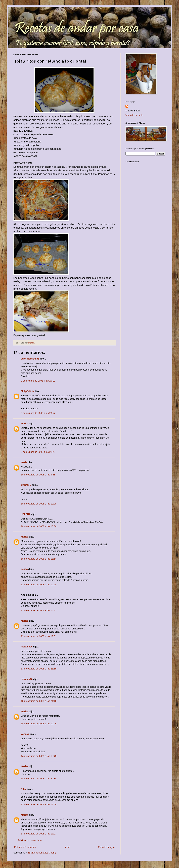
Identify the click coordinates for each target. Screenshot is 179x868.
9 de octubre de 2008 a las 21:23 (38, 452)
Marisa (25, 424)
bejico (24, 569)
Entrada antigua (106, 847)
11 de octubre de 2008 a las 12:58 (39, 585)
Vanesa (25, 734)
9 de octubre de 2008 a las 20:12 (38, 381)
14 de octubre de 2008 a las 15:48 (39, 756)
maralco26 (27, 647)
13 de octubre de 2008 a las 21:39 (39, 669)
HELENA (26, 514)
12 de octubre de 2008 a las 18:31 (39, 610)
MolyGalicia (27, 391)
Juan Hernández (30, 359)
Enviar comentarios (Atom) (42, 853)
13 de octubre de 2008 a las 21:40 (39, 701)
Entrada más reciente (25, 847)
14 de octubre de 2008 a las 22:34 (39, 779)
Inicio (67, 847)
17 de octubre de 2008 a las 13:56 (39, 804)
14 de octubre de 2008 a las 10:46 (39, 724)
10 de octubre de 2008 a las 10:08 (39, 504)
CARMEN (26, 485)
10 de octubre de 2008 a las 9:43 (38, 475)
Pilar (23, 789)
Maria (24, 462)
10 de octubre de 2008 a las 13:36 (39, 526)
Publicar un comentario (30, 840)
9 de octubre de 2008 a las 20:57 (38, 413)
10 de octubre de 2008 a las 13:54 (39, 559)
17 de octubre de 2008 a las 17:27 (39, 834)
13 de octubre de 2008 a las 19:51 (39, 636)
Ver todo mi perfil (134, 115)
